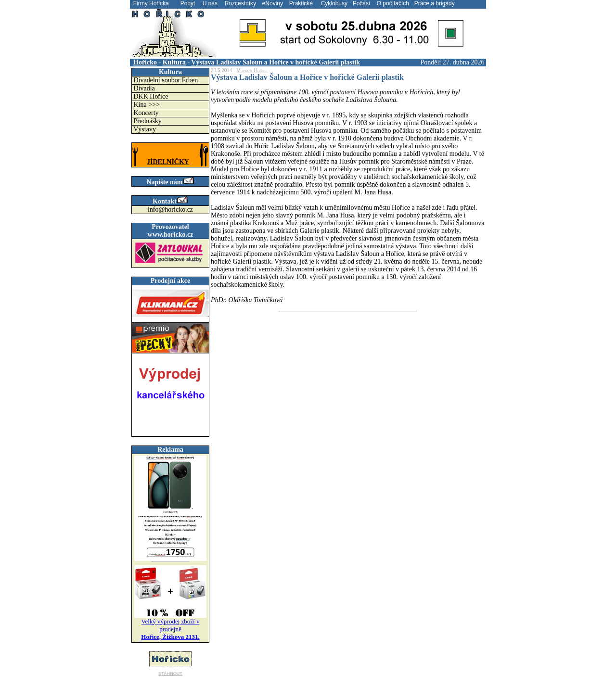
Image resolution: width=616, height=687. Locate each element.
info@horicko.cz (170, 210)
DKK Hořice (151, 96)
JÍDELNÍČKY (168, 162)
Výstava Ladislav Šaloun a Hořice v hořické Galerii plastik (276, 62)
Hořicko (145, 62)
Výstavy (145, 129)
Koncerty (146, 113)
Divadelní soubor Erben (166, 80)
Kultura (174, 62)
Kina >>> (147, 105)
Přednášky (148, 121)
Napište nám (170, 182)
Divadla (144, 88)
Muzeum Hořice (252, 70)
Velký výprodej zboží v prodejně (170, 629)
